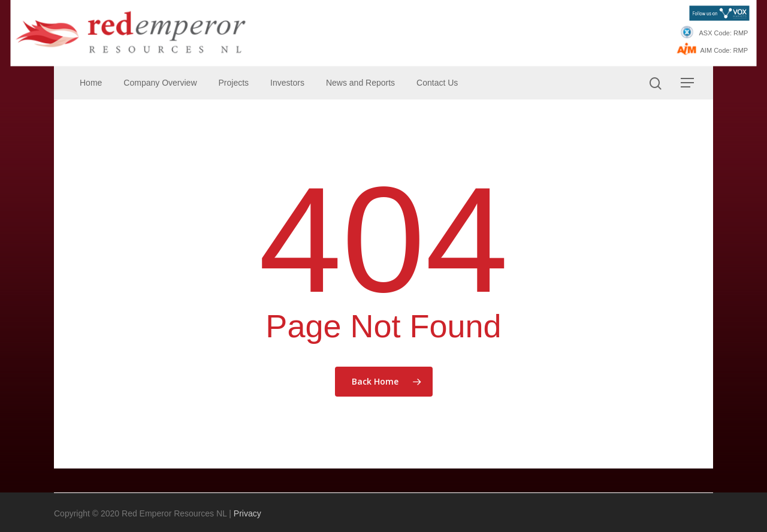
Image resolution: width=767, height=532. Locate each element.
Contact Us (437, 83)
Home (91, 83)
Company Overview (160, 83)
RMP (741, 33)
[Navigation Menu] (688, 83)
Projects (234, 83)
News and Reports (360, 83)
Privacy (247, 513)
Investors (287, 83)
